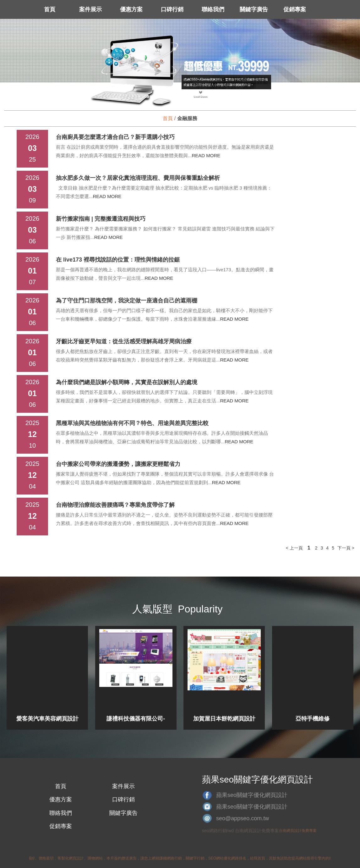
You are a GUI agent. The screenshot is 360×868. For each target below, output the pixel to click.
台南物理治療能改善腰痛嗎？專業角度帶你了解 (115, 505)
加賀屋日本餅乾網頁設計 (224, 719)
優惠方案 (131, 9)
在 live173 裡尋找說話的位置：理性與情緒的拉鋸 (118, 260)
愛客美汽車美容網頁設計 (47, 719)
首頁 (50, 9)
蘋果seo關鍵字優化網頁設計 (252, 795)
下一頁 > (346, 548)
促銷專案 (295, 9)
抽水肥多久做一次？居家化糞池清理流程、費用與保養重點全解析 (138, 178)
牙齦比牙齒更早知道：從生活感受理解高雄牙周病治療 (124, 341)
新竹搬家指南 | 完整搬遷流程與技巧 (101, 219)
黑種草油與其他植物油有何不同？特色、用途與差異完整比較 (132, 423)
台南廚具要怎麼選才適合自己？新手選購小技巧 (115, 137)
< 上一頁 (294, 548)
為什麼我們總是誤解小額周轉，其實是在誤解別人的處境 (127, 382)
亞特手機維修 (313, 719)
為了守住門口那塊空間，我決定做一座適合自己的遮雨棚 (127, 301)
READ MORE (206, 155)
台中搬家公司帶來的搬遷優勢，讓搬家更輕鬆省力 (118, 464)
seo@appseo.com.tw (243, 818)
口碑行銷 (172, 9)
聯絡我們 (213, 9)
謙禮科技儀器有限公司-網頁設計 (136, 719)
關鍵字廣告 (254, 9)
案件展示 (90, 9)
